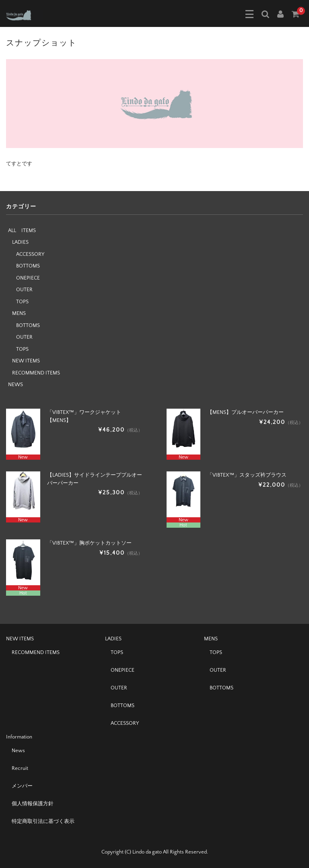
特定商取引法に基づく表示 (43, 821)
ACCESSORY (30, 254)
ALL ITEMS (22, 230)
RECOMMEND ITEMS (36, 373)
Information (19, 737)
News (18, 751)
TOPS (22, 302)
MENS (19, 313)
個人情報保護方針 (33, 804)
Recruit (20, 768)
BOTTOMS (28, 266)
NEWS (15, 385)
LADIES (20, 242)
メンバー (22, 786)
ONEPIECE (28, 278)
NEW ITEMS (26, 361)
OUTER (24, 290)
